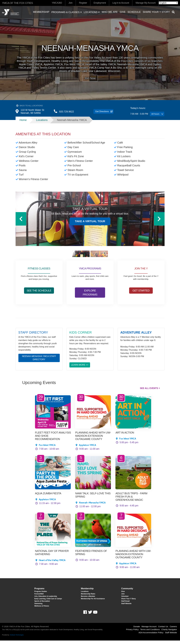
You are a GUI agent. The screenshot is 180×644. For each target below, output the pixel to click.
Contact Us (163, 630)
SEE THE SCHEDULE (39, 294)
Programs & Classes (66, 12)
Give (123, 12)
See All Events (149, 392)
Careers (173, 630)
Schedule (134, 12)
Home (23, 123)
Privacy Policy (132, 633)
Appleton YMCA (87, 448)
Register (83, 3)
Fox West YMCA (47, 448)
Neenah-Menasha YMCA (92, 506)
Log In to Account (121, 3)
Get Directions (102, 113)
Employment (100, 3)
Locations (92, 12)
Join (70, 3)
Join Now (90, 78)
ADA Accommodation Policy (151, 636)
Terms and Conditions (150, 633)
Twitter (90, 616)
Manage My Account (146, 3)
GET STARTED (141, 294)
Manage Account (149, 630)
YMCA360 (57, 3)
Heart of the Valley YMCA (52, 564)
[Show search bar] (174, 12)
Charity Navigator (169, 633)
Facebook (87, 616)
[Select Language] (168, 3)
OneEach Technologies (17, 638)
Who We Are (110, 12)
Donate (137, 630)
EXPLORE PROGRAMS (90, 296)
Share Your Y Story (156, 12)
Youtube (95, 616)
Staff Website (171, 636)
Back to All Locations (31, 106)
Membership (41, 12)
